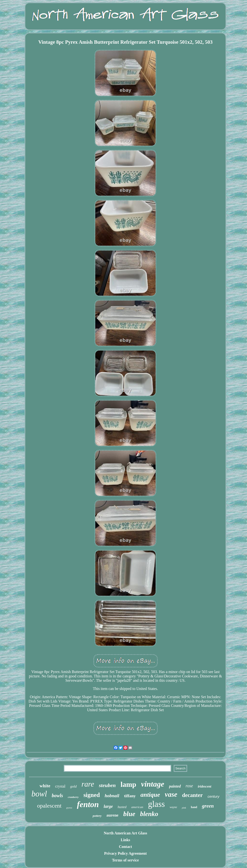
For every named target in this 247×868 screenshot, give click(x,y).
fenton (88, 804)
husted (122, 807)
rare (88, 784)
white (45, 786)
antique (150, 795)
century (213, 796)
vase (171, 794)
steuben (107, 785)
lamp (128, 784)
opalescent (49, 806)
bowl (39, 794)
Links (125, 840)
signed (92, 795)
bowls (58, 796)
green (208, 806)
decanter (192, 795)
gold (73, 786)
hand (194, 807)
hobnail (112, 796)
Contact (125, 847)
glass (156, 804)
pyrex (69, 808)
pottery (97, 816)
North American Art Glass (125, 833)
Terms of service (125, 860)
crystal (60, 786)
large (108, 806)
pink (184, 808)
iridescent (205, 786)
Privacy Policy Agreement (126, 853)
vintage (153, 784)
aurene (112, 815)
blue (129, 814)
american (137, 807)
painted (175, 786)
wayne (173, 807)
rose (189, 786)
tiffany (130, 796)
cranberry (73, 797)
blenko (149, 814)
